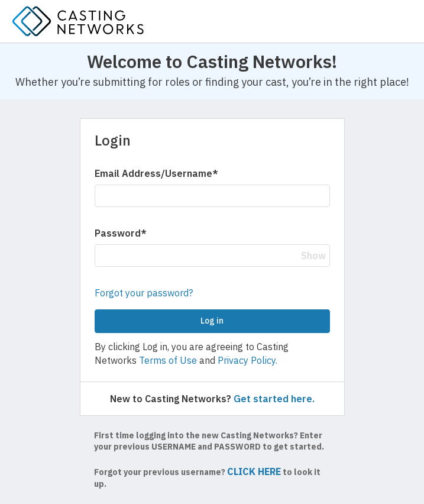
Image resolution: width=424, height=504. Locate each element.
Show (313, 256)
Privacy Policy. (247, 360)
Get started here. (274, 399)
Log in (212, 321)
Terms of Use (168, 360)
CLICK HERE (254, 471)
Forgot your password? (144, 293)
